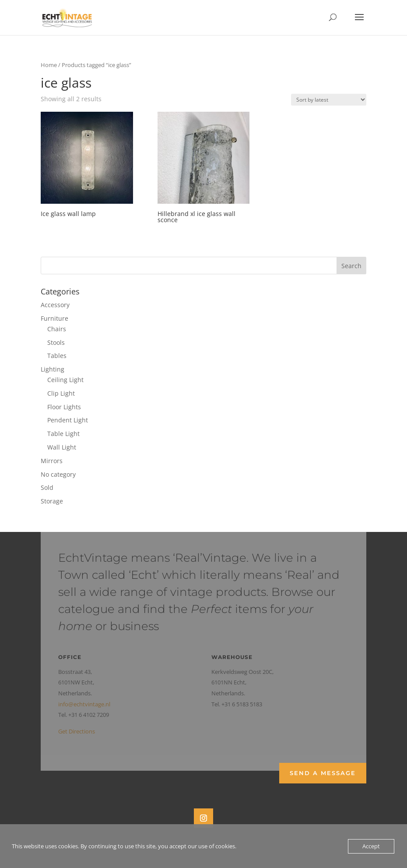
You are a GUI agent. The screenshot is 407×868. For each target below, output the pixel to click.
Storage (52, 501)
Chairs (57, 329)
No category (58, 474)
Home (49, 65)
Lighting (53, 369)
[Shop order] (329, 100)
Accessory (55, 305)
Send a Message (323, 773)
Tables (57, 356)
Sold (47, 487)
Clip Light (61, 393)
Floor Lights (64, 407)
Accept (371, 846)
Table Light (63, 434)
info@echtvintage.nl (84, 704)
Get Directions (77, 731)
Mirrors (52, 461)
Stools (56, 342)
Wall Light (62, 447)
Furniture (54, 318)
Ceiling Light (65, 380)
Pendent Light (68, 420)
